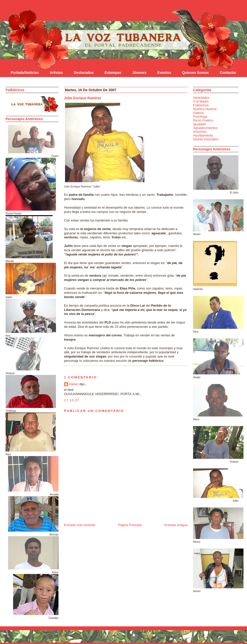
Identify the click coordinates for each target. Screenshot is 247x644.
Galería (198, 113)
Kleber (74, 384)
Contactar (228, 73)
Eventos (164, 73)
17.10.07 (72, 400)
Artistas (56, 73)
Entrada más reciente (80, 525)
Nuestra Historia (205, 109)
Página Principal (130, 525)
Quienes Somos (195, 73)
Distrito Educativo (206, 139)
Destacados (84, 73)
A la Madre (201, 101)
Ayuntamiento (203, 135)
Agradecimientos (205, 128)
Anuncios (200, 132)
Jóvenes (139, 73)
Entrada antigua (176, 525)
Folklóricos (201, 105)
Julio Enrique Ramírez (83, 98)
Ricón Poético (203, 120)
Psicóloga (200, 117)
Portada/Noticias (25, 73)
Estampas (113, 73)
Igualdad (199, 124)
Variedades (201, 98)
